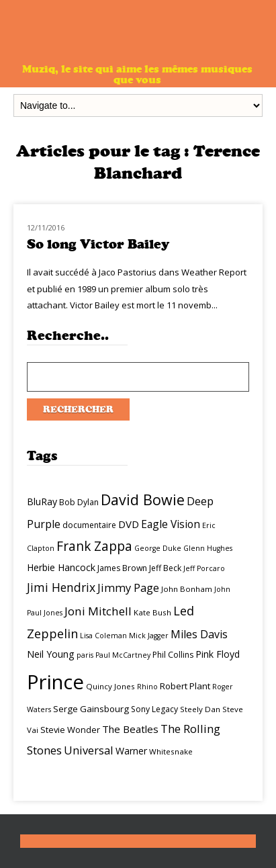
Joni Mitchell (98, 611)
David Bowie (143, 500)
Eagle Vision (171, 524)
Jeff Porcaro (204, 568)
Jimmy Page (128, 588)
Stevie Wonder (70, 730)
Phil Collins (173, 655)
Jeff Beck (165, 568)
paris (85, 655)
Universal (89, 750)
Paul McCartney (123, 655)
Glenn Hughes (208, 548)
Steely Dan (200, 709)
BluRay (42, 502)
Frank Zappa (94, 546)
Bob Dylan (79, 502)
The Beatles (130, 729)
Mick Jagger (149, 636)
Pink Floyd (218, 654)
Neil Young (51, 654)
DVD (129, 524)
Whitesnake (171, 751)
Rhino (147, 687)
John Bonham (187, 589)
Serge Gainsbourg (91, 709)
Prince (55, 682)
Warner (131, 751)
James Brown (122, 568)
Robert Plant (185, 686)
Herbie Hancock (61, 567)
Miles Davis (199, 634)
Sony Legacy (154, 709)
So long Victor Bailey (98, 244)
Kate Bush (152, 612)
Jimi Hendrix (61, 587)
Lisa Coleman (103, 636)
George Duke (158, 548)
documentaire (89, 525)
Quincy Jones (110, 686)
